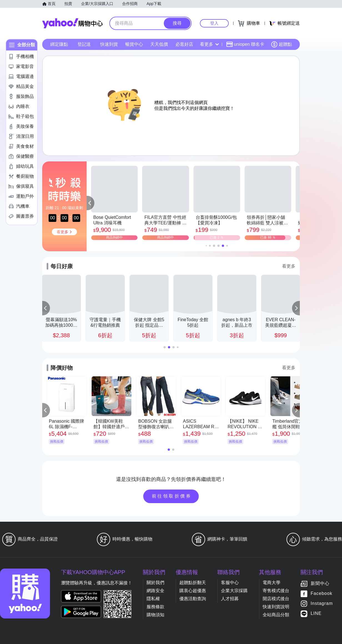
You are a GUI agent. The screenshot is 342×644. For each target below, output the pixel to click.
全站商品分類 (276, 615)
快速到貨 (109, 44)
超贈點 (281, 44)
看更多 (209, 44)
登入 (214, 23)
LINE (316, 614)
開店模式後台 (276, 599)
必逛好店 (184, 44)
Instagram (322, 604)
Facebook (321, 594)
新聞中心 (320, 584)
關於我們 (155, 583)
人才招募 (230, 599)
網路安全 (155, 591)
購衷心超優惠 (193, 591)
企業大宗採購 (234, 591)
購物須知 (155, 615)
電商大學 (271, 583)
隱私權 (153, 599)
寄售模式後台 (276, 591)
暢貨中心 (134, 44)
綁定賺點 (59, 44)
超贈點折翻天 (193, 583)
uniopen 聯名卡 (245, 44)
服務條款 (155, 607)
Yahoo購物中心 (72, 23)
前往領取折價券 (172, 496)
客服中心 (230, 583)
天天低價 (159, 44)
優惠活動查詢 (193, 599)
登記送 (84, 44)
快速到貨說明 (276, 607)
